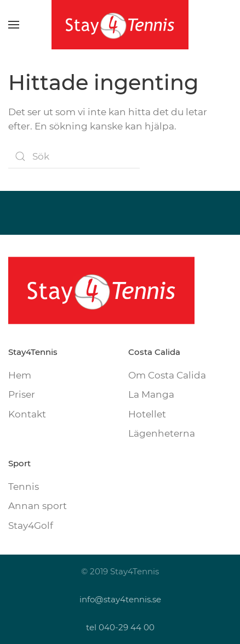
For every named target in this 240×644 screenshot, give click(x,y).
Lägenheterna (162, 433)
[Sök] (74, 156)
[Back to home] (120, 25)
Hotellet (147, 414)
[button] (14, 25)
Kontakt (27, 414)
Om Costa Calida (167, 375)
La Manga (151, 394)
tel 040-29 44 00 (120, 627)
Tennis (24, 487)
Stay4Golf (31, 526)
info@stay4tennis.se (120, 599)
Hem (20, 375)
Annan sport (38, 506)
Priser (22, 394)
